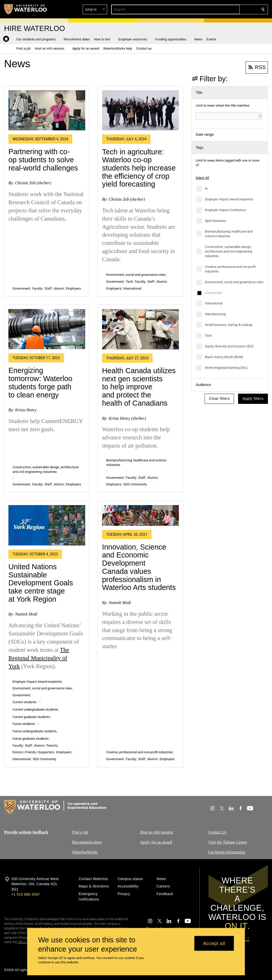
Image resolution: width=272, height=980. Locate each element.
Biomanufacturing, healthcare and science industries (229, 234)
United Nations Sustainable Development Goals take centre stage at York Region (41, 583)
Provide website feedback (26, 832)
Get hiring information (227, 852)
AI (206, 189)
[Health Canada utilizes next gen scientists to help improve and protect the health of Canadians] (140, 329)
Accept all (214, 943)
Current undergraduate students (35, 709)
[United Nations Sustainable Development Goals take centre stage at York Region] (47, 525)
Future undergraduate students (35, 731)
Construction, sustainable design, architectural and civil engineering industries (228, 251)
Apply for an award (156, 842)
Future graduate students (30, 739)
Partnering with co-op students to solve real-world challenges (43, 160)
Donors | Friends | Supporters (33, 752)
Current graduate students (31, 717)
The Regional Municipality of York (39, 658)
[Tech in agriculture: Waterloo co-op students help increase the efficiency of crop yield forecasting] (140, 110)
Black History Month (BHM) (224, 357)
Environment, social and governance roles (234, 282)
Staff (48, 288)
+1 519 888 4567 (26, 894)
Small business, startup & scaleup (229, 325)
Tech (208, 335)
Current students (24, 702)
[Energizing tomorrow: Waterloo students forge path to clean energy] (47, 329)
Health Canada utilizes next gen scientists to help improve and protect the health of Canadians (139, 387)
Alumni (59, 288)
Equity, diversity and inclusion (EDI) (229, 346)
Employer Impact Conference (225, 210)
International (214, 303)
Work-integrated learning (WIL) (226, 368)
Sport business (215, 221)
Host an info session (157, 832)
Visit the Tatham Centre (228, 842)
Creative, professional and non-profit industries (230, 269)
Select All (202, 178)
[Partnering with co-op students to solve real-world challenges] (47, 110)
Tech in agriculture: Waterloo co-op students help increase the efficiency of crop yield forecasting (139, 168)
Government (214, 293)
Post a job (80, 832)
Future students (24, 724)
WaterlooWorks (85, 852)
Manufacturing (215, 314)
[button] (226, 9)
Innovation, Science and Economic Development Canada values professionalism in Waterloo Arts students (139, 567)
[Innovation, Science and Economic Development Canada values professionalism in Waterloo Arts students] (140, 515)
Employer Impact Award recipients (229, 199)
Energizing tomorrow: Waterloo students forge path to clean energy (40, 383)
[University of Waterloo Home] (26, 9)
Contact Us (217, 832)
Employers (73, 288)
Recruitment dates (87, 842)
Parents (52, 745)
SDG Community (135, 484)
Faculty (37, 288)
